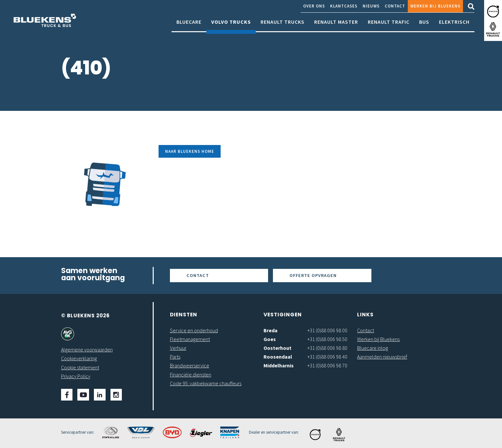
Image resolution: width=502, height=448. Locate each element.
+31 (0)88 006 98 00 (327, 330)
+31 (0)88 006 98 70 (327, 365)
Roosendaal (278, 357)
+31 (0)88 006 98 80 (327, 348)
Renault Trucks (283, 25)
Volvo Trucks (231, 25)
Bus (424, 25)
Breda (270, 330)
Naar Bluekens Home (190, 151)
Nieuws (371, 6)
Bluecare (189, 25)
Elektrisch (454, 25)
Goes (270, 339)
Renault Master (336, 25)
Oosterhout (277, 348)
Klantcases (344, 6)
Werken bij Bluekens (435, 6)
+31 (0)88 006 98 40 (327, 357)
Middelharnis (279, 365)
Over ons (314, 6)
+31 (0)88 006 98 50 (327, 339)
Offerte (313, 275)
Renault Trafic (389, 25)
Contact (395, 6)
